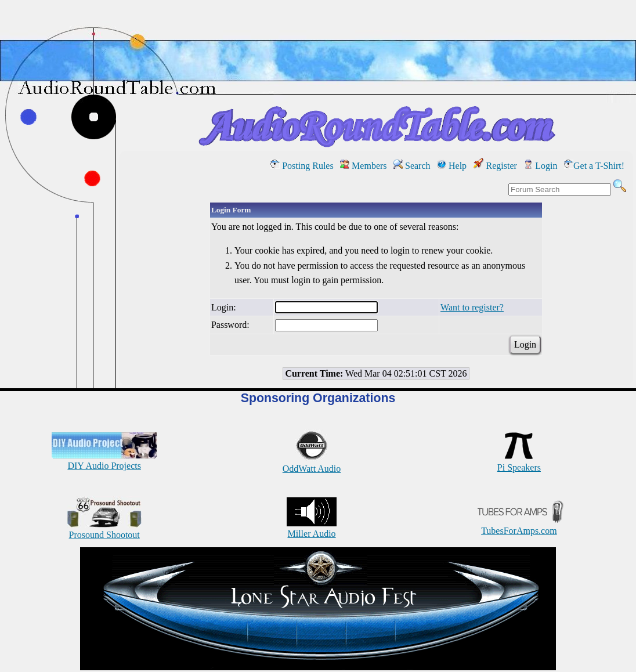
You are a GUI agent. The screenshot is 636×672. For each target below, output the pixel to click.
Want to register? (472, 307)
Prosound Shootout (104, 530)
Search (412, 166)
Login (540, 166)
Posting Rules (302, 166)
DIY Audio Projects (104, 460)
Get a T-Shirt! (594, 166)
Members (363, 166)
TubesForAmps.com (519, 525)
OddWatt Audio (312, 463)
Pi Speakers (519, 462)
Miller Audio (312, 528)
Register (495, 166)
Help (452, 166)
